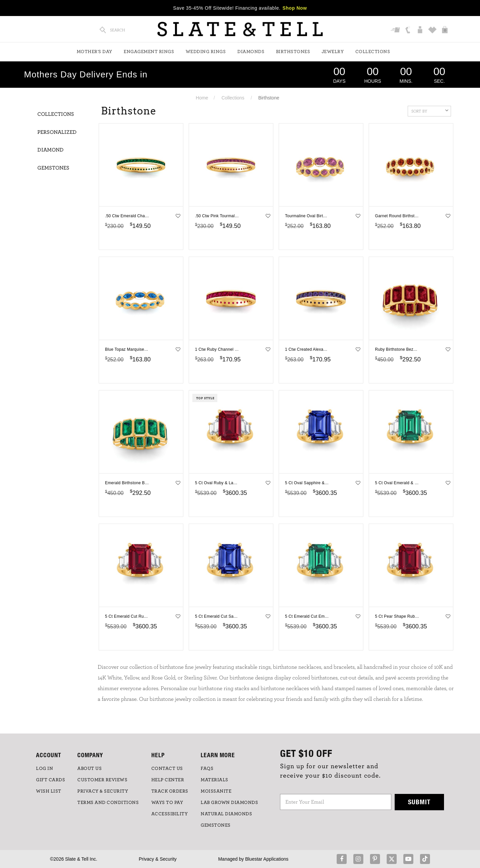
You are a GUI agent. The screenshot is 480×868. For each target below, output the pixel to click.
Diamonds (251, 52)
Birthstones (293, 52)
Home (202, 98)
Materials (214, 780)
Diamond (50, 150)
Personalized (57, 132)
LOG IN (44, 769)
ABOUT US (89, 769)
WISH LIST (49, 791)
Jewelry (333, 52)
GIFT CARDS (50, 780)
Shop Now (295, 8)
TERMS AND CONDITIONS (108, 803)
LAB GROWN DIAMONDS (229, 803)
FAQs (207, 769)
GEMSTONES (216, 825)
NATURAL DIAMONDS (226, 814)
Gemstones (53, 168)
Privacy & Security (158, 859)
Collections (373, 52)
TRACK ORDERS (170, 791)
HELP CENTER (168, 780)
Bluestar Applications (267, 859)
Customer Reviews (102, 780)
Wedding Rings (206, 52)
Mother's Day (94, 52)
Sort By (430, 110)
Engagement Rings (149, 52)
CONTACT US (167, 769)
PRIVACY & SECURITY (103, 791)
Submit (419, 802)
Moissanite (216, 791)
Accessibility (170, 814)
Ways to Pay (167, 803)
